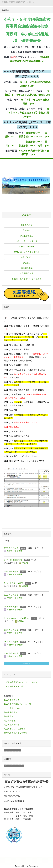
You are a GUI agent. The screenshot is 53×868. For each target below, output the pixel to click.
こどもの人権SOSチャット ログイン (21, 682)
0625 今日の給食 (11, 607)
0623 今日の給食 (11, 642)
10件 (8, 541)
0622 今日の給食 (11, 653)
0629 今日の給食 (11, 572)
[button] (6, 185)
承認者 (25, 563)
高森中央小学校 (11, 712)
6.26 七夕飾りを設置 (13, 583)
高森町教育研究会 (12, 725)
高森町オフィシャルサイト (16, 729)
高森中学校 (9, 716)
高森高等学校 (10, 721)
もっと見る (26, 663)
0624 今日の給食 (11, 630)
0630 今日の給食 (11, 548)
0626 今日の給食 (11, 595)
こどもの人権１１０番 (14, 686)
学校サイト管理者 (15, 551)
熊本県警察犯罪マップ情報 (16, 733)
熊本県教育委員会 (12, 700)
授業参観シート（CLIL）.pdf (34, 137)
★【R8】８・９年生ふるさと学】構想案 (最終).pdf (27, 113)
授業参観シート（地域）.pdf (34, 146)
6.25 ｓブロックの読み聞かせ (17, 618)
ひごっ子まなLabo (12, 708)
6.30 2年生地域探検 (13, 560)
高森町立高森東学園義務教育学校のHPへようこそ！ (19, 2)
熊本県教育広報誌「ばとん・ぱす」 (19, 704)
